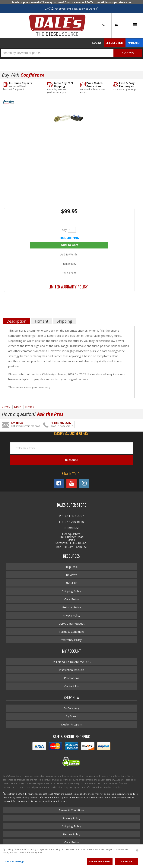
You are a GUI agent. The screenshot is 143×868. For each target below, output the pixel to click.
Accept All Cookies (100, 861)
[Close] (137, 850)
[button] (71, 53)
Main (18, 407)
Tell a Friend (69, 273)
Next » (30, 407)
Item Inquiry (69, 264)
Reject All (126, 861)
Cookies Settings (14, 861)
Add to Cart (69, 245)
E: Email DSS (72, 528)
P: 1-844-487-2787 (71, 516)
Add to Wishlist (69, 255)
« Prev (6, 407)
